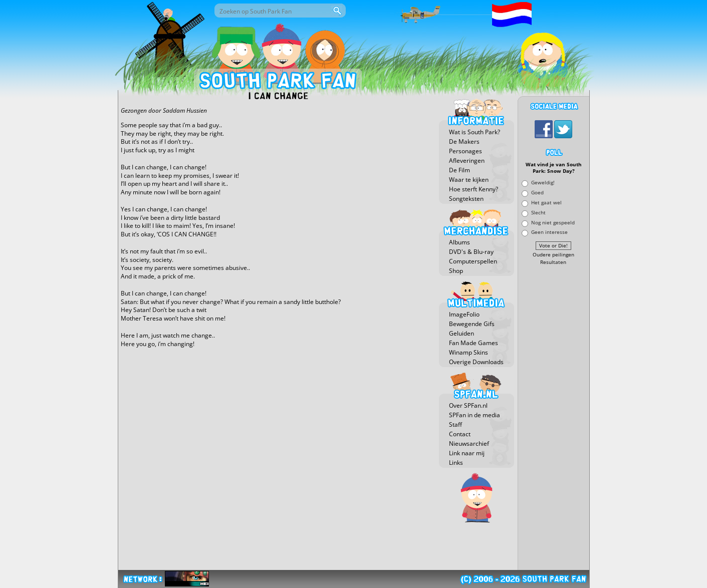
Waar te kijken (469, 180)
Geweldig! (543, 183)
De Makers (464, 141)
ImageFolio (464, 314)
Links (456, 463)
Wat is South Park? (475, 132)
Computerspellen (473, 261)
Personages (465, 151)
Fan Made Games (474, 343)
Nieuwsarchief (469, 444)
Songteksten (466, 199)
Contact (460, 434)
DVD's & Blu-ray (471, 252)
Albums (459, 242)
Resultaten (553, 262)
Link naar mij (467, 453)
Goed (537, 193)
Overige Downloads (476, 362)
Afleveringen (467, 161)
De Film (459, 170)
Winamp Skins (468, 352)
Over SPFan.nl (468, 405)
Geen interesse (549, 232)
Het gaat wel (546, 202)
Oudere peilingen (553, 255)
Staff (455, 424)
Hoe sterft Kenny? (474, 189)
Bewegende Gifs (472, 324)
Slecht (538, 212)
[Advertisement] (554, 418)
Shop (456, 271)
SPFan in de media (475, 415)
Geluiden (461, 333)
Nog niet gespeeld (553, 222)
